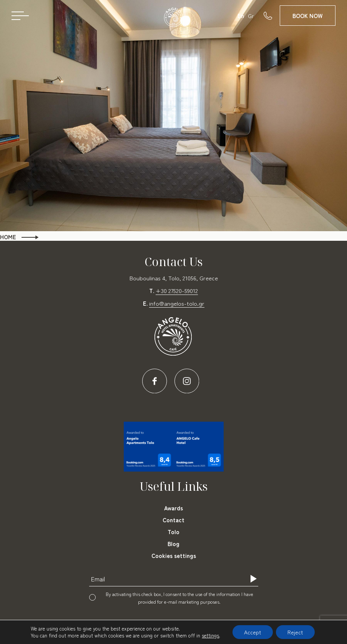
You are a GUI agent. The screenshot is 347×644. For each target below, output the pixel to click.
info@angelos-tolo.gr (177, 303)
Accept (253, 632)
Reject (295, 632)
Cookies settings (174, 555)
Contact (173, 520)
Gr (251, 16)
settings (210, 636)
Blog (173, 544)
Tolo (173, 532)
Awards (173, 508)
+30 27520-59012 (177, 291)
